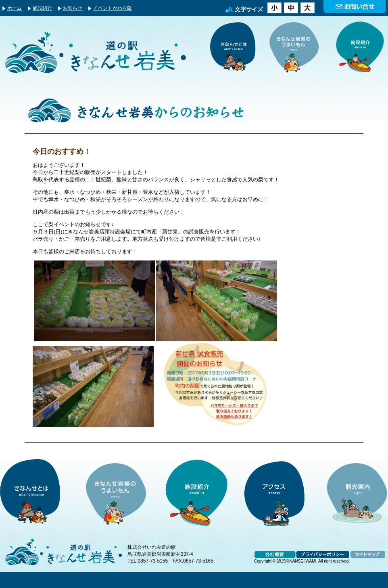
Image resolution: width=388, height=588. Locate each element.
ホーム (15, 8)
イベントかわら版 (113, 8)
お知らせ (73, 8)
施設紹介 (42, 8)
